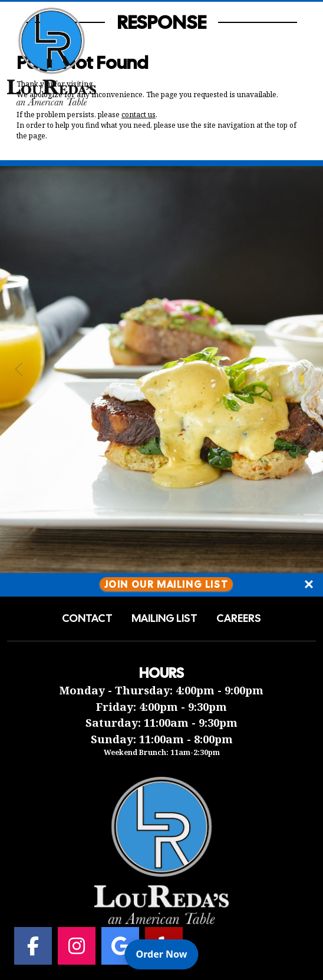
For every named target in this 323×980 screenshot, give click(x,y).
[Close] (309, 585)
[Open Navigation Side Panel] (295, 57)
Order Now (167, 953)
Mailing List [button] (164, 618)
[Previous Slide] (19, 369)
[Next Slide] (304, 369)
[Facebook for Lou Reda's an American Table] (33, 946)
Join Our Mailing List (167, 585)
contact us (139, 115)
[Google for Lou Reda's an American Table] (120, 946)
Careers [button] (239, 618)
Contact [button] (87, 618)
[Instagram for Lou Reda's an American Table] (77, 946)
